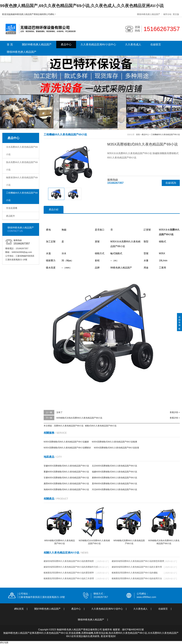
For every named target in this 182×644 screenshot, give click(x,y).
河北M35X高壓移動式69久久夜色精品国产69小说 (115, 489)
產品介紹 (54, 210)
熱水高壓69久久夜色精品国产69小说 (22, 166)
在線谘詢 (171, 183)
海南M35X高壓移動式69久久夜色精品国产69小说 (66, 489)
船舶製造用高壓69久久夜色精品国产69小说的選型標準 (69, 573)
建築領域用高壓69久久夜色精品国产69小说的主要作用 (137, 567)
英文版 (176, 14)
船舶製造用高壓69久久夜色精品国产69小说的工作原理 (69, 578)
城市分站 (167, 14)
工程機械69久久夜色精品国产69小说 (22, 196)
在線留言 (156, 44)
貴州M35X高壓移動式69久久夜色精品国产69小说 (115, 484)
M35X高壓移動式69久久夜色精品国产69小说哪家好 (67, 448)
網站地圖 (4, 643)
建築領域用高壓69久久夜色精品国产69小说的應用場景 (69, 561)
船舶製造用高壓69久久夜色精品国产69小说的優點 (135, 573)
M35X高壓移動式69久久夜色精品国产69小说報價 (115, 442)
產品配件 (11, 216)
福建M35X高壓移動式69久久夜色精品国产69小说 (115, 472)
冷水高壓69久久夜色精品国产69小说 (22, 151)
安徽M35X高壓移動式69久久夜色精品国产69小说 (66, 466)
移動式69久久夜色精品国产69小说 (101, 426)
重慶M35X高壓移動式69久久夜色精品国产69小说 (66, 472)
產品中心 (66, 44)
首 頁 (10, 44)
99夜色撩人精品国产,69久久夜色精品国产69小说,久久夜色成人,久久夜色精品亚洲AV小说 (82, 6)
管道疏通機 (12, 208)
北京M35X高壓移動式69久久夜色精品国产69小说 (115, 466)
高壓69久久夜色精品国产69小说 (69, 426)
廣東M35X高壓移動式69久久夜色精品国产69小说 (115, 478)
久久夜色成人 (133, 44)
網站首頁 (19, 609)
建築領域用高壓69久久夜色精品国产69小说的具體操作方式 (71, 567)
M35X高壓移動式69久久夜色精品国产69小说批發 (117, 448)
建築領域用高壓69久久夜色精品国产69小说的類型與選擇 (138, 561)
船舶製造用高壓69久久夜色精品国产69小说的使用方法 (137, 578)
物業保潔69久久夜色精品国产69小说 (22, 181)
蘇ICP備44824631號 (133, 630)
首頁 (138, 135)
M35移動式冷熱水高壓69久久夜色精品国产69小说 (79, 418)
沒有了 (59, 412)
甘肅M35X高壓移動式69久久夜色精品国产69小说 (66, 478)
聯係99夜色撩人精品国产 (149, 14)
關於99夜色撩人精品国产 (37, 44)
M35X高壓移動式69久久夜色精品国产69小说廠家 (66, 442)
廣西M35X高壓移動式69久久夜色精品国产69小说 (66, 484)
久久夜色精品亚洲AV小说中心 (98, 44)
